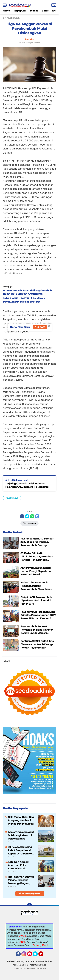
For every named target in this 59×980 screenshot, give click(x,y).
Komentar (29, 523)
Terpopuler (20, 11)
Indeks (34, 11)
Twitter (37, 955)
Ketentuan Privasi (38, 965)
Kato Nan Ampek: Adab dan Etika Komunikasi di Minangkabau (18, 865)
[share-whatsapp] (32, 516)
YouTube (43, 955)
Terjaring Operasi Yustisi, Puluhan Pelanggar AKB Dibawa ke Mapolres (27, 485)
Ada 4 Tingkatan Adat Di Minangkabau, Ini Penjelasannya (21, 835)
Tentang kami (23, 961)
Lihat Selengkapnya (29, 893)
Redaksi (11, 961)
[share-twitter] (27, 516)
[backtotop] (30, 906)
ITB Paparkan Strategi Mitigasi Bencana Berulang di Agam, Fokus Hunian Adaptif (21, 880)
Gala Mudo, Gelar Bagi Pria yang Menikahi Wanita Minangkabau (21, 820)
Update (40, 327)
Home (6, 11)
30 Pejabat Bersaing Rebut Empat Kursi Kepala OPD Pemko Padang (20, 850)
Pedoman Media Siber (42, 961)
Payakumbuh (12, 498)
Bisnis (45, 11)
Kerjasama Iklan (20, 965)
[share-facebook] (22, 516)
